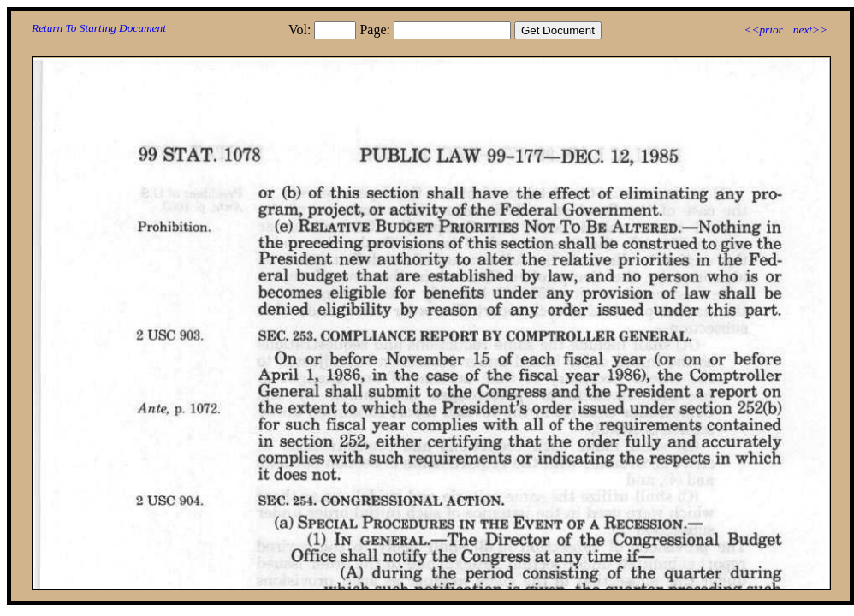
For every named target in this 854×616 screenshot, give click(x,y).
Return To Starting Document (99, 28)
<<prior (763, 30)
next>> (810, 30)
